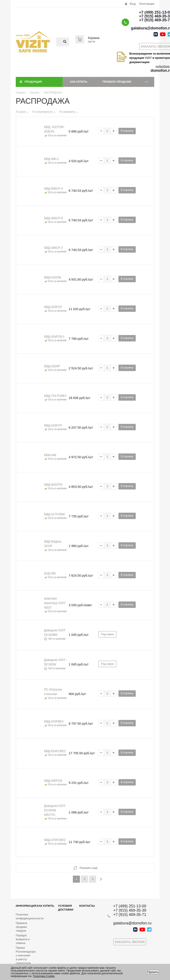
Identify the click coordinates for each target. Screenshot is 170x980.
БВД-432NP (52, 366)
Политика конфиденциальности (30, 916)
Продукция (33, 82)
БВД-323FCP (53, 307)
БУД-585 (50, 573)
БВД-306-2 (51, 159)
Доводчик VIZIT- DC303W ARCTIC (55, 810)
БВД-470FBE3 (54, 721)
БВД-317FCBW (54, 514)
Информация (26, 906)
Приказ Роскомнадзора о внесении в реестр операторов (26, 955)
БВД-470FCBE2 (55, 840)
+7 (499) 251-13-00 (130, 906)
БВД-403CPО (53, 485)
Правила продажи (117, 82)
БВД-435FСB (53, 781)
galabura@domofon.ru (132, 923)
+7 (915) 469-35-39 (130, 910)
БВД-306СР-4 (53, 189)
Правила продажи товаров (21, 927)
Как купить (79, 82)
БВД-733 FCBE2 (55, 396)
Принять (153, 972)
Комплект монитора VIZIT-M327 (55, 603)
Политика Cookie (44, 976)
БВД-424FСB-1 (54, 337)
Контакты (87, 906)
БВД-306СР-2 (53, 248)
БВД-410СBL (53, 277)
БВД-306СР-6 (53, 218)
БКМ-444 (50, 455)
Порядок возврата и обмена (23, 939)
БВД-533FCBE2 (55, 751)
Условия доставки (66, 908)
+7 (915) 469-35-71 (130, 915)
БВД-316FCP (53, 425)
